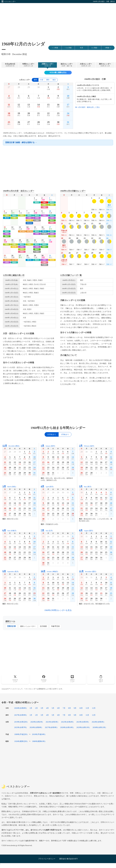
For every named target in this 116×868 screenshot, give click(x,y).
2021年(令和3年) (52, 722)
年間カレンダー (28, 65)
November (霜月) (88, 571)
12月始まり (52, 434)
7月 (64, 708)
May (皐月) (85, 486)
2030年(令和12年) (99, 727)
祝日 (54, 80)
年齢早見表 (55, 626)
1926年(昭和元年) (21, 741)
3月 (42, 708)
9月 (75, 708)
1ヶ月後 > (95, 48)
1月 (31, 708)
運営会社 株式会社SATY (69, 859)
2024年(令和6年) (98, 722)
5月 (53, 708)
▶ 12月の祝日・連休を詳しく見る (88, 107)
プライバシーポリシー (47, 859)
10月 (81, 708)
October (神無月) (49, 571)
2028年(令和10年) (67, 727)
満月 (48, 80)
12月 (94, 708)
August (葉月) (86, 530)
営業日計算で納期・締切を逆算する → (21, 142)
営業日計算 (11, 626)
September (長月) (11, 571)
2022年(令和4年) (67, 722)
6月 (58, 708)
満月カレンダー (105, 65)
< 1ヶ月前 (68, 48)
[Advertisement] (58, 20)
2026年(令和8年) (21, 708)
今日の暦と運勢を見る (58, 73)
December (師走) (11, 446)
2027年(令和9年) (21, 715)
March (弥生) (9, 486)
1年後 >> (108, 48)
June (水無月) (9, 530)
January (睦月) (48, 446)
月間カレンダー (47, 65)
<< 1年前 (55, 48)
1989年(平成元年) (21, 734)
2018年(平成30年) (39, 734)
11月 (87, 708)
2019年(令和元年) (21, 722)
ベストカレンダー (10, 1)
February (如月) (87, 446)
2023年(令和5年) (83, 722)
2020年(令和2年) (37, 722)
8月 (70, 708)
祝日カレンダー (67, 65)
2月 (36, 708)
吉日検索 (43, 626)
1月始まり (65, 434)
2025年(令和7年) (21, 727)
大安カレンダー (86, 65)
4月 (47, 708)
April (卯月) (47, 486)
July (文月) (47, 530)
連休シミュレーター (28, 626)
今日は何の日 (10, 65)
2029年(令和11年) (83, 727)
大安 (42, 80)
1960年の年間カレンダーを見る (58, 610)
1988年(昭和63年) (39, 741)
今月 (81, 48)
